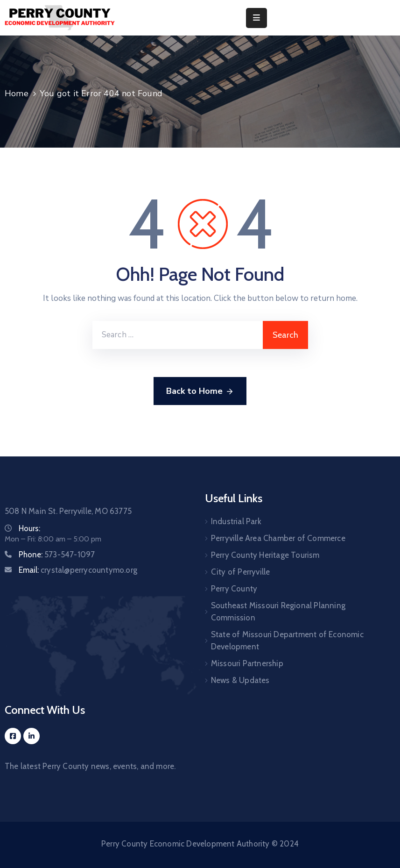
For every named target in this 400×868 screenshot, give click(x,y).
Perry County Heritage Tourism (265, 555)
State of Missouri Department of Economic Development (287, 640)
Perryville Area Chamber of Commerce (278, 538)
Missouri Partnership (247, 663)
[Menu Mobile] (256, 18)
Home (17, 93)
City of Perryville (241, 572)
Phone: (57, 555)
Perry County (234, 589)
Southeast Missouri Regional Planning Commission (278, 612)
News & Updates (240, 680)
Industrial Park (236, 521)
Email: (78, 570)
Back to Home (200, 391)
